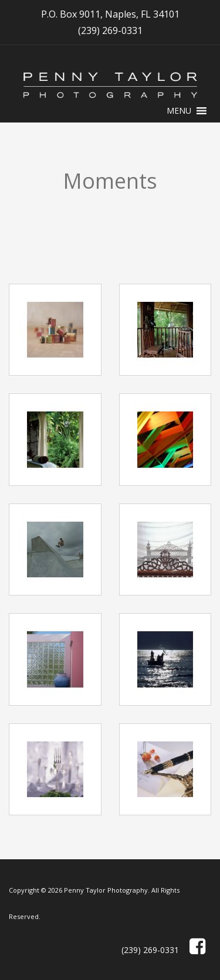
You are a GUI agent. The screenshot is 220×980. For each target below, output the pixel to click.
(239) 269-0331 (110, 30)
